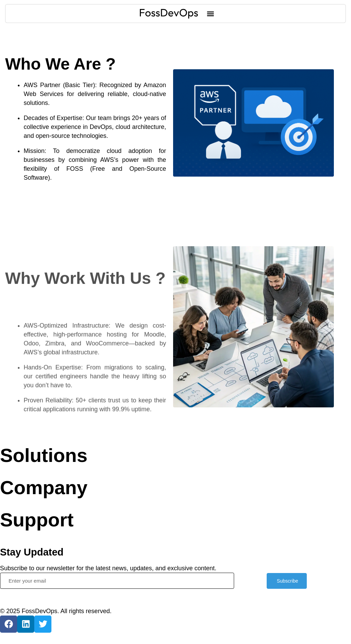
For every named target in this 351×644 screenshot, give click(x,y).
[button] (211, 14)
